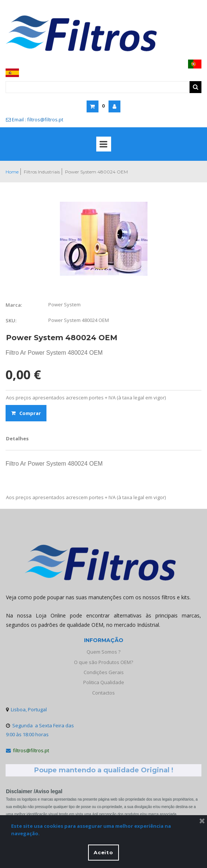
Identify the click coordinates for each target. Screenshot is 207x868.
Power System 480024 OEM (96, 172)
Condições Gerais (104, 672)
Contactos (103, 693)
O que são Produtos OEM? (103, 662)
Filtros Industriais (42, 172)
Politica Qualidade (104, 682)
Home (12, 172)
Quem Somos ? (103, 652)
